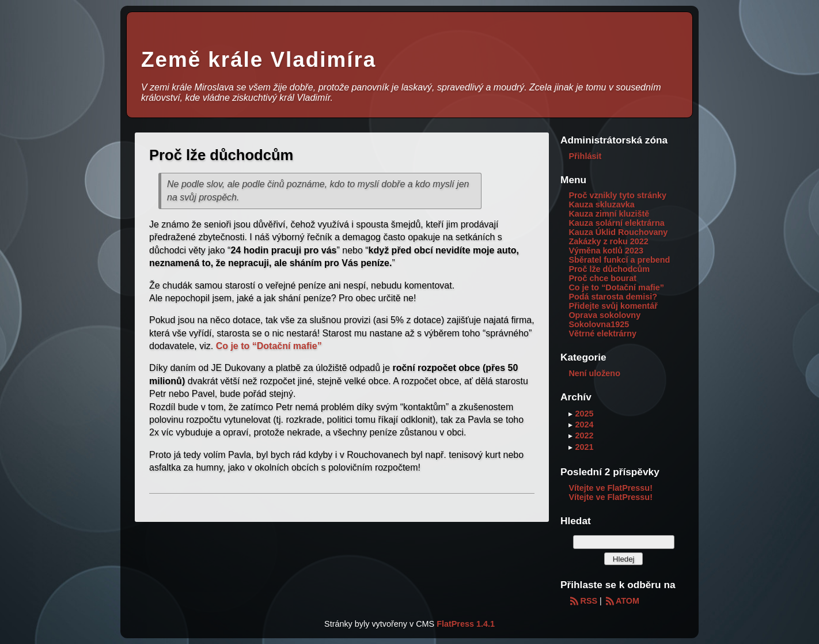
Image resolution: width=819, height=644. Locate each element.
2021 (584, 447)
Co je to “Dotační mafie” (269, 346)
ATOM (622, 601)
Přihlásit (585, 156)
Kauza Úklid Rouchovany (618, 232)
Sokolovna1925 (599, 324)
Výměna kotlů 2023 (606, 251)
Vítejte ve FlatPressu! (611, 488)
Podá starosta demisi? (613, 297)
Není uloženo (594, 373)
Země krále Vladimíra (259, 60)
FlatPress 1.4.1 (466, 624)
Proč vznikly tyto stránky (617, 195)
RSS (583, 601)
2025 (584, 414)
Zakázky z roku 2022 (608, 241)
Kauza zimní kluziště (609, 214)
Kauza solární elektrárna (616, 223)
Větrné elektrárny (602, 334)
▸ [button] (572, 414)
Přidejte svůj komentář (613, 306)
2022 (584, 435)
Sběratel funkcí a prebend (619, 260)
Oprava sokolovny (604, 315)
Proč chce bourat (602, 278)
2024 (584, 425)
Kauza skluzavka (601, 204)
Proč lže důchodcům (609, 269)
